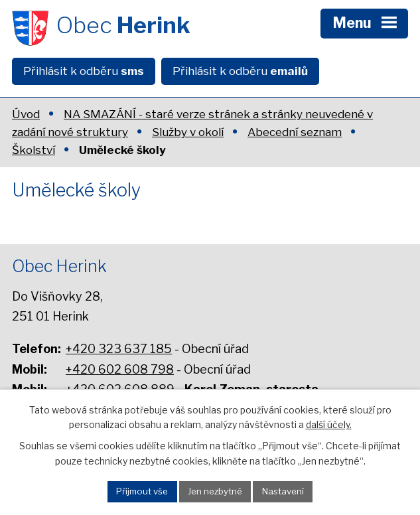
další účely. (329, 424)
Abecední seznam (295, 132)
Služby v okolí (188, 132)
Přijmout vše (142, 491)
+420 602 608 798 (120, 369)
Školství (34, 150)
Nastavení (283, 491)
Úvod (26, 114)
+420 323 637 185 (119, 349)
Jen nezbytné (215, 491)
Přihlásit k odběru (84, 71)
